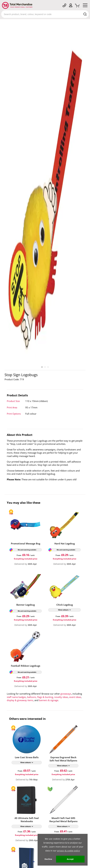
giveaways (66, 694)
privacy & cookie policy (69, 851)
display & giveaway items (20, 700)
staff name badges (16, 697)
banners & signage (49, 700)
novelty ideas (61, 697)
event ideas (75, 697)
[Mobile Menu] (85, 6)
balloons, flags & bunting (40, 697)
